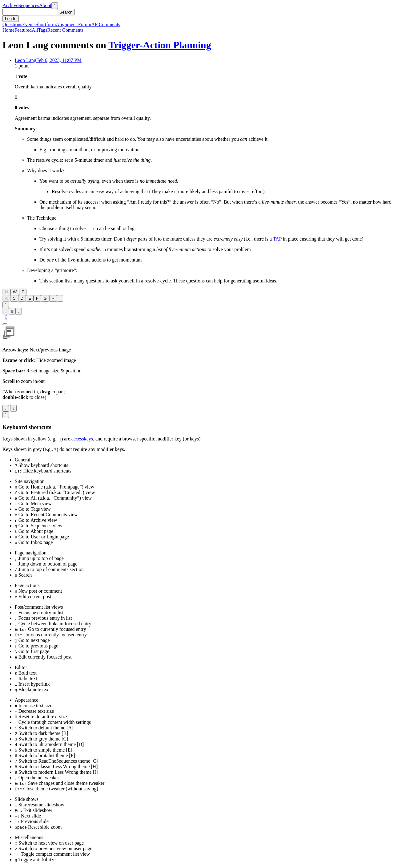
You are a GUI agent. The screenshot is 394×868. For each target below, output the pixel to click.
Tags (43, 30)
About (45, 5)
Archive (10, 5)
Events (29, 24)
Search (66, 12)
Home (8, 30)
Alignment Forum (73, 24)
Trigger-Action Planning (160, 45)
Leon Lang (26, 60)
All (35, 30)
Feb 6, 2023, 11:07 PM (59, 60)
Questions (12, 24)
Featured (23, 30)
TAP (277, 239)
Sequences (29, 5)
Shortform (46, 24)
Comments (66, 30)
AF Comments (106, 24)
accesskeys (82, 439)
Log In (11, 19)
